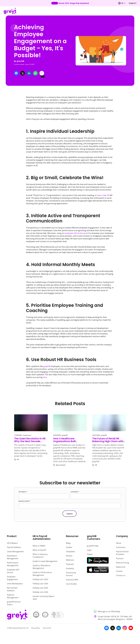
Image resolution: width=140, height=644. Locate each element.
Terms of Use (47, 628)
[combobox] (123, 3)
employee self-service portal (77, 233)
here (45, 377)
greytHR (47, 366)
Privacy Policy (36, 628)
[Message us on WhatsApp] (113, 611)
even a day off (103, 195)
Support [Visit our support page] (133, 3)
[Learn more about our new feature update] (70, 3)
